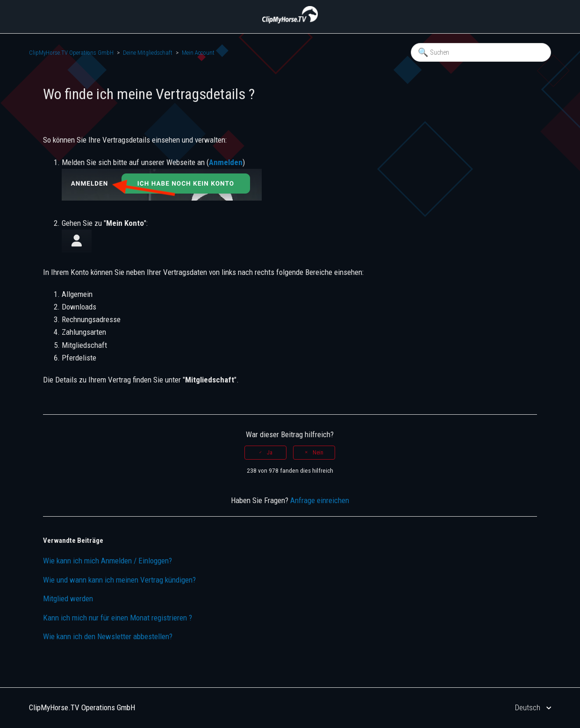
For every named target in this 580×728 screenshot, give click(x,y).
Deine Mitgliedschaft (148, 53)
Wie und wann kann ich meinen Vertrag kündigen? (119, 580)
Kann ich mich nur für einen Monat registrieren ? (118, 618)
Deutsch (529, 707)
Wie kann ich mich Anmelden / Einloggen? (107, 561)
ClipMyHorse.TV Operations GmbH (71, 53)
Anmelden (226, 162)
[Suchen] (481, 52)
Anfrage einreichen (320, 500)
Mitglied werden (68, 598)
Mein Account (198, 53)
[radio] (265, 453)
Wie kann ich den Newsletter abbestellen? (108, 636)
